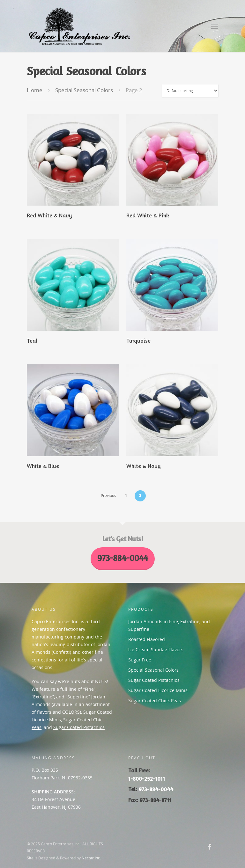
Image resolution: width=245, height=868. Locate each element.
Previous (108, 496)
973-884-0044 (156, 789)
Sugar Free (140, 660)
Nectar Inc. (91, 858)
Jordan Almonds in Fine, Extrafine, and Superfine (169, 625)
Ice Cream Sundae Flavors (156, 649)
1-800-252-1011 (147, 779)
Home (35, 90)
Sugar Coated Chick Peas (155, 700)
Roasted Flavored (147, 639)
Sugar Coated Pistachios (79, 727)
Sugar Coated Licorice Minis (158, 690)
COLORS (71, 712)
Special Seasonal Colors (84, 90)
